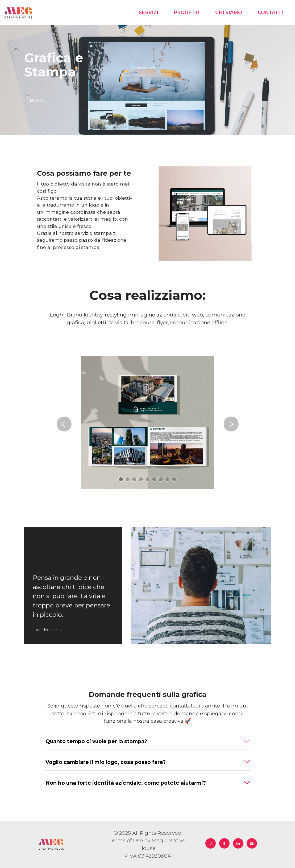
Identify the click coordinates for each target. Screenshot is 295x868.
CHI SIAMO (229, 13)
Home (37, 101)
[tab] (148, 742)
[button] (64, 425)
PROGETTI (187, 13)
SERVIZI (149, 13)
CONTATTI (270, 13)
